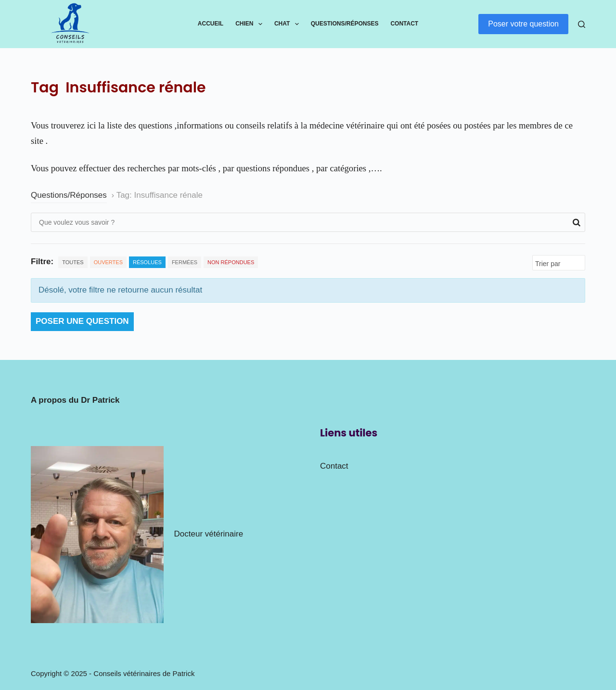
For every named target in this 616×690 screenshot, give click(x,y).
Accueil (211, 24)
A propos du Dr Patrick (75, 400)
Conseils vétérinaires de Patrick (144, 673)
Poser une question (82, 321)
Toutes (73, 262)
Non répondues (231, 262)
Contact (404, 24)
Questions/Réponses (345, 24)
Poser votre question (523, 24)
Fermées (185, 262)
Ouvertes (108, 262)
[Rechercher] (582, 24)
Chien (251, 24)
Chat (289, 24)
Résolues (147, 262)
